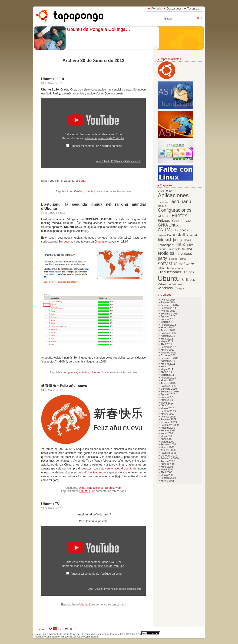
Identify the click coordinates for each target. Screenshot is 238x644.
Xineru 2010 (167, 414)
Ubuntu (89, 191)
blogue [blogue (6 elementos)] (162, 206)
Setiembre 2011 (170, 358)
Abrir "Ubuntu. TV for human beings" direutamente (115, 589)
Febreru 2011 (168, 378)
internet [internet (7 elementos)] (192, 235)
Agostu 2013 (168, 316)
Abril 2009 (166, 439)
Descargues (174, 9)
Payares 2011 (169, 353)
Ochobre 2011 (169, 355)
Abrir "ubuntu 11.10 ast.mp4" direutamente (119, 161)
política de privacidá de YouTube (104, 138)
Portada (156, 9)
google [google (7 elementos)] (184, 230)
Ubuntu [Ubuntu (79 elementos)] (169, 278)
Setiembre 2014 (170, 305)
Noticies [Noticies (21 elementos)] (166, 253)
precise (73, 372)
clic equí (81, 181)
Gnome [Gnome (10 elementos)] (178, 221)
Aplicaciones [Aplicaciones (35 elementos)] (173, 195)
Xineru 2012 (167, 350)
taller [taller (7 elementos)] (161, 268)
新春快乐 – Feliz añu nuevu (64, 386)
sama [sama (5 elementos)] (183, 259)
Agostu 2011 (168, 361)
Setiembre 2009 (170, 425)
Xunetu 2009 (168, 430)
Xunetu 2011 (168, 364)
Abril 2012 (166, 344)
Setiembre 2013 (170, 314)
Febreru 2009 (168, 444)
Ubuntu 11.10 (53, 79)
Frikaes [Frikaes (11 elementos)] (164, 221)
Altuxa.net (75, 634)
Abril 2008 (166, 472)
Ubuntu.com (94, 472)
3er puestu (65, 242)
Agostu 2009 (168, 428)
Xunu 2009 (167, 433)
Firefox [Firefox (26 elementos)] (179, 216)
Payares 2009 (169, 419)
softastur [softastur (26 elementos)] (167, 264)
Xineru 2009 (167, 447)
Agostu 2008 (168, 461)
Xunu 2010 (167, 400)
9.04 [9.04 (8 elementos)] (161, 191)
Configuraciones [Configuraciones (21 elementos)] (175, 210)
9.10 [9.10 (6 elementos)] (169, 191)
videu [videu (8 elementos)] (172, 284)
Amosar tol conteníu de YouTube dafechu (96, 146)
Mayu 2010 (167, 403)
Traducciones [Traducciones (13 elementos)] (169, 272)
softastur (84, 372)
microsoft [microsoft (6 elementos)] (174, 249)
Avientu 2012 (168, 330)
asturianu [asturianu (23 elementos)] (181, 201)
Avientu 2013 (168, 311)
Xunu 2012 (167, 339)
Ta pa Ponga (42, 634)
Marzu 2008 (167, 475)
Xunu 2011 (167, 366)
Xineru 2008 (167, 481)
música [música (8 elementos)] (187, 249)
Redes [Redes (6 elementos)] (173, 259)
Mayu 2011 (167, 369)
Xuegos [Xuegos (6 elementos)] (180, 288)
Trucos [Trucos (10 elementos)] (189, 272)
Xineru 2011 (167, 380)
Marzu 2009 (167, 442)
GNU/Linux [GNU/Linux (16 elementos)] (168, 225)
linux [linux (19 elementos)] (180, 244)
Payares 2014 (169, 302)
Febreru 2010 (168, 411)
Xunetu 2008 (168, 464)
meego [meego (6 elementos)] (162, 249)
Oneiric (79, 191)
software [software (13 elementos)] (187, 264)
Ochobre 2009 (169, 422)
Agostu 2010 (168, 394)
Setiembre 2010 (170, 392)
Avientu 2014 (168, 300)
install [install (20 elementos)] (179, 235)
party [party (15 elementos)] (162, 258)
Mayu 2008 (167, 469)
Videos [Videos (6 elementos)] (162, 284)
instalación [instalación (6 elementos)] (164, 235)
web (118, 488)
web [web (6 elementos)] (181, 284)
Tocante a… (195, 9)
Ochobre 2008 (169, 456)
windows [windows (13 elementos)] (165, 288)
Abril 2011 (166, 372)
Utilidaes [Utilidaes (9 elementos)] (189, 280)
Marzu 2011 (167, 375)
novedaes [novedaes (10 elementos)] (184, 254)
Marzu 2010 (167, 408)
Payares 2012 (169, 333)
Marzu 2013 (167, 322)
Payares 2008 (169, 453)
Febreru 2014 (168, 308)
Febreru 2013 (168, 325)
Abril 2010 (166, 405)
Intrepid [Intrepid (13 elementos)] (164, 240)
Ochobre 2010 (169, 389)
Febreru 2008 (168, 478)
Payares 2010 (169, 386)
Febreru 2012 (168, 347)
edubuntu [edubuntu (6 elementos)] (164, 216)
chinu (82, 488)
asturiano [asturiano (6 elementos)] (164, 202)
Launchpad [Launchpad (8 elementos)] (166, 245)
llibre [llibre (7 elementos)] (190, 245)
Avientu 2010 (168, 383)
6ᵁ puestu (101, 242)
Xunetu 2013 (168, 319)
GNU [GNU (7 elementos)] (189, 221)
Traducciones (95, 488)
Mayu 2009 (167, 436)
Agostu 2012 (168, 336)
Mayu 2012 (167, 341)
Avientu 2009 (168, 417)
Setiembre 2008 (170, 458)
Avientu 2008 (168, 450)
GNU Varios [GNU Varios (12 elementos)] (168, 230)
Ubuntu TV (50, 504)
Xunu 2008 (167, 467)
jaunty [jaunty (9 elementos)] (178, 240)
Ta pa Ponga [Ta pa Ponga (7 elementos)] (175, 268)
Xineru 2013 (167, 327)
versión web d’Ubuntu (119, 469)
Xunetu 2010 (168, 397)
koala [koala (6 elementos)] (188, 240)
